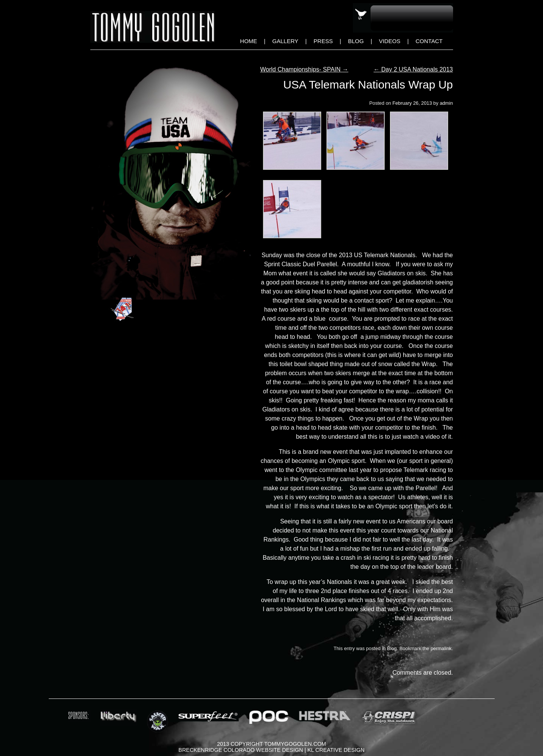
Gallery (285, 41)
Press (323, 41)
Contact (429, 41)
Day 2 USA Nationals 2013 (413, 69)
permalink (441, 648)
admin (446, 103)
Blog (356, 41)
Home (248, 41)
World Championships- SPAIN (304, 69)
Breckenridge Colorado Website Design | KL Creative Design (271, 750)
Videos (390, 41)
